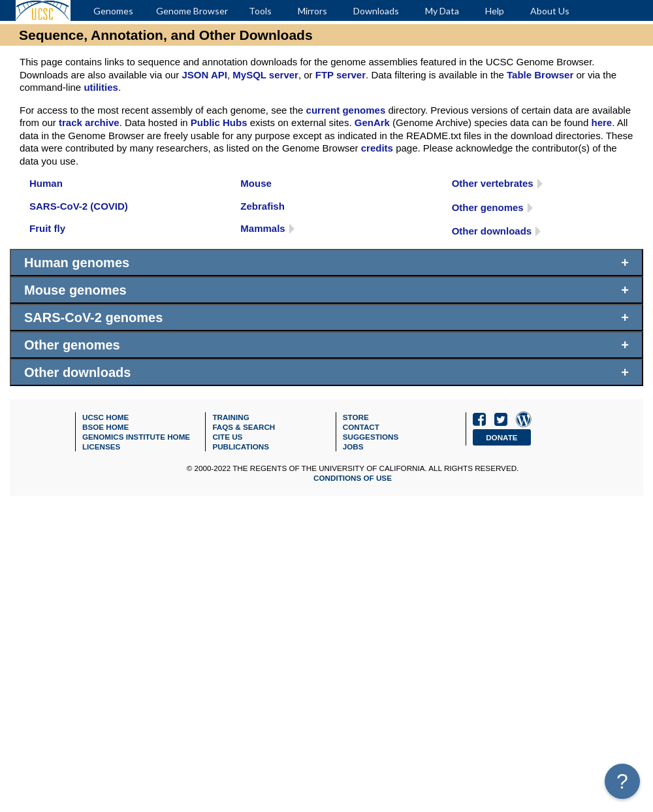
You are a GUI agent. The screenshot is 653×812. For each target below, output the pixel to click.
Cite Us (227, 437)
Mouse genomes (75, 290)
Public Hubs (219, 122)
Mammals (263, 228)
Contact (361, 427)
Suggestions (371, 437)
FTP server (341, 75)
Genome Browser (192, 11)
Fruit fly (47, 228)
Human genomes (77, 263)
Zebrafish (263, 206)
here (601, 122)
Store (356, 417)
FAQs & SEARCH (244, 427)
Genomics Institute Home (136, 437)
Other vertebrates (493, 183)
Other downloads (492, 231)
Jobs (353, 447)
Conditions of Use (353, 478)
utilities (101, 87)
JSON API (204, 75)
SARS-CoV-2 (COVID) (79, 206)
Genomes (113, 11)
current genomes (346, 110)
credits (377, 148)
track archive (89, 122)
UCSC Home (105, 417)
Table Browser (540, 75)
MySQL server (265, 75)
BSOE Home (105, 427)
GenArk (372, 122)
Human (46, 183)
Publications (241, 447)
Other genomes (488, 207)
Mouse (256, 183)
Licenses (101, 447)
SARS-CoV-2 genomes (93, 317)
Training (231, 417)
